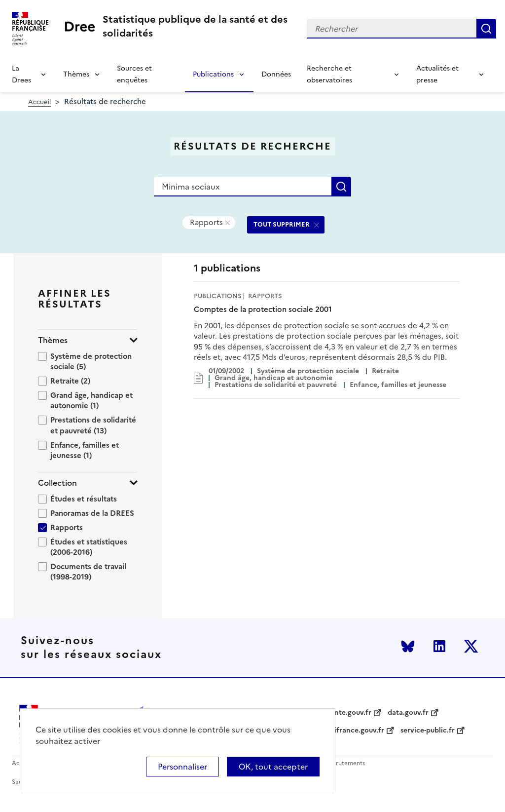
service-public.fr (428, 731)
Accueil (39, 102)
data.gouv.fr (408, 713)
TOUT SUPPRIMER (282, 224)
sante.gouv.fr (349, 713)
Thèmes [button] (53, 340)
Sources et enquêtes (134, 74)
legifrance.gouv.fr (354, 731)
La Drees (21, 74)
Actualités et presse (437, 74)
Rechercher (486, 29)
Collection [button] (57, 483)
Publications (213, 74)
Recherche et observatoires (329, 74)
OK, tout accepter (273, 767)
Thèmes (76, 74)
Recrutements (345, 763)
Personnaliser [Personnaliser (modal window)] (182, 767)
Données (276, 74)
